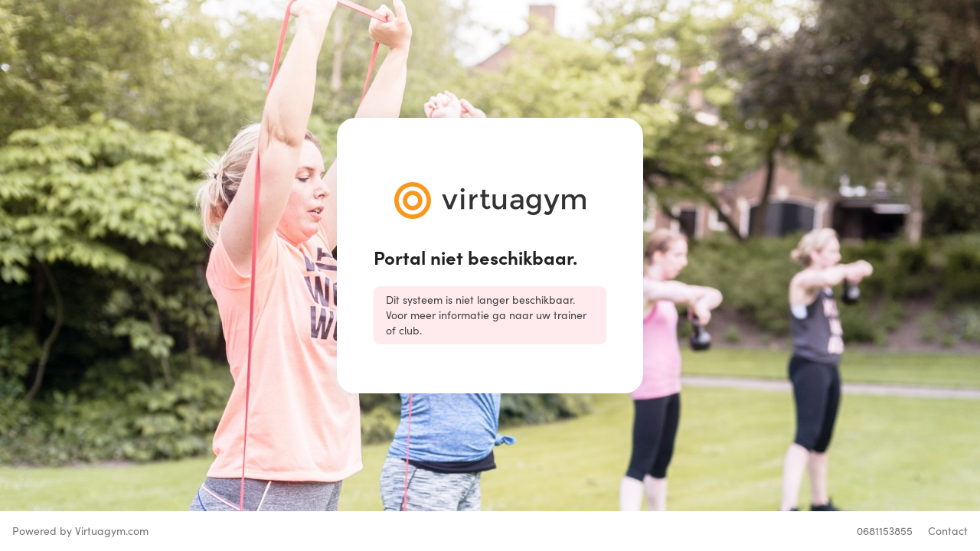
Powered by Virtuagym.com (80, 531)
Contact (948, 531)
